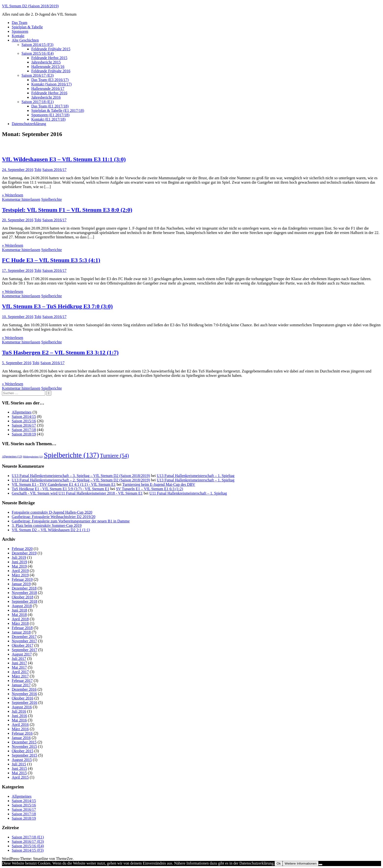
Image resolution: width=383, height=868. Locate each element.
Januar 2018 (21, 632)
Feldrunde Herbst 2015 (49, 58)
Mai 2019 (19, 566)
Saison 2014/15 (24, 417)
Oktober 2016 (22, 698)
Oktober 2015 (22, 751)
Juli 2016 (19, 711)
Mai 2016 (19, 720)
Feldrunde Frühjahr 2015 (51, 49)
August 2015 (22, 760)
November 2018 (24, 593)
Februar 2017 (22, 681)
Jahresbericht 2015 (46, 62)
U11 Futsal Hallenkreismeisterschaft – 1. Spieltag (188, 493)
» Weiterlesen (13, 195)
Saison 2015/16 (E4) (38, 53)
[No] (320, 865)
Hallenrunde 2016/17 (48, 89)
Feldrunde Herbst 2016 (49, 93)
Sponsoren (20, 31)
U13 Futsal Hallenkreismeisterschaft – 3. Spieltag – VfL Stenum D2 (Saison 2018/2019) (81, 476)
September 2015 (24, 755)
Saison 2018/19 (24, 434)
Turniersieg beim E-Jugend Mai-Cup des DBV (159, 484)
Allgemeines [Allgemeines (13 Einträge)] (12, 456)
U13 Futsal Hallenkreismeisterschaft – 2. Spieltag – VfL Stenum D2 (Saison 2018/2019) (81, 480)
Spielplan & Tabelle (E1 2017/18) (58, 111)
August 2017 (22, 654)
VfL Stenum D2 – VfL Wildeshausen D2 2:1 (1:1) (51, 530)
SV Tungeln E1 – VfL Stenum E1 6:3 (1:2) (149, 489)
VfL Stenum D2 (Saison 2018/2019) (30, 6)
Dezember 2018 (24, 588)
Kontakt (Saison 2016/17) (51, 84)
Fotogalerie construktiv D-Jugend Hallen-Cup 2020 (52, 512)
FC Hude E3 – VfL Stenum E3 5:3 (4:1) (51, 260)
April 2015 (20, 777)
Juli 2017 (19, 659)
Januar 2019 (21, 584)
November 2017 (24, 641)
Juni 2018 (19, 610)
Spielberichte (52, 199)
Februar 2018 (22, 628)
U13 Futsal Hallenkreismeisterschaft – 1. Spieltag (196, 476)
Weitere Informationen (301, 863)
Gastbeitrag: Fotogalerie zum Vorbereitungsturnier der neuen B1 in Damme (71, 521)
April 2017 (20, 672)
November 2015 (24, 746)
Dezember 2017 (24, 637)
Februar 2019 (22, 579)
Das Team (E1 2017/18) (50, 106)
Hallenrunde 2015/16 (48, 67)
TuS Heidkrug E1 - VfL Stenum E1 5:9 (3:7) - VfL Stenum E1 (60, 489)
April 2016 (20, 725)
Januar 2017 (21, 685)
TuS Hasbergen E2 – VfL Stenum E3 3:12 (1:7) (60, 352)
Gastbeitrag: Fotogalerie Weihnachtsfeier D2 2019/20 (53, 517)
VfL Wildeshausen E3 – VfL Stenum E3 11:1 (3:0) (64, 159)
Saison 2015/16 (24, 421)
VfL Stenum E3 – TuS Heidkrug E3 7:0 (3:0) (57, 306)
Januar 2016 (21, 738)
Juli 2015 (19, 764)
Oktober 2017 (22, 645)
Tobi (38, 170)
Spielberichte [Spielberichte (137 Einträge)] (72, 455)
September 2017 (24, 650)
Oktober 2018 (22, 597)
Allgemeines (22, 412)
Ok (279, 863)
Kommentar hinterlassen (21, 199)
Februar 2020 (22, 549)
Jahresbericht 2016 (46, 97)
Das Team (20, 23)
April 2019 (20, 571)
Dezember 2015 (24, 742)
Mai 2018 (19, 615)
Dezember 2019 (24, 553)
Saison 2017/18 (24, 430)
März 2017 (20, 676)
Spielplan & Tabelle (27, 27)
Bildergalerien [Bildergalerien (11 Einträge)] (33, 457)
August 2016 (22, 707)
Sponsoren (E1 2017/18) (50, 115)
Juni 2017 (19, 663)
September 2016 (24, 703)
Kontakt (18, 36)
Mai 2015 (19, 773)
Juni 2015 (19, 768)
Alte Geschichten (25, 40)
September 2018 (24, 601)
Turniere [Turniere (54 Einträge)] (114, 456)
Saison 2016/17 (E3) (38, 75)
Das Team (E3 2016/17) (50, 80)
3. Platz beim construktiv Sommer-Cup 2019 (47, 525)
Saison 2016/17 (54, 170)
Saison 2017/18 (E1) (38, 102)
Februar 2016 (22, 733)
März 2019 (20, 575)
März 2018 (20, 623)
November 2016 (24, 694)
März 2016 (20, 729)
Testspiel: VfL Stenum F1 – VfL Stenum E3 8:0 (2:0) (67, 210)
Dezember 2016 (24, 689)
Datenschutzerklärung (29, 124)
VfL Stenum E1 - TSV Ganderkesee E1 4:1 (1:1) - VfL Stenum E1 (64, 484)
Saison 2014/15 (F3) (37, 45)
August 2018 (22, 606)
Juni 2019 (19, 562)
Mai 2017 (19, 667)
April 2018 (20, 619)
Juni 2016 (19, 716)
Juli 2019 (19, 557)
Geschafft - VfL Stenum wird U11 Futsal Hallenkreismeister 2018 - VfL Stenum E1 (77, 493)
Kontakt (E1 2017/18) (48, 119)
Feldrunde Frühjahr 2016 (51, 71)
